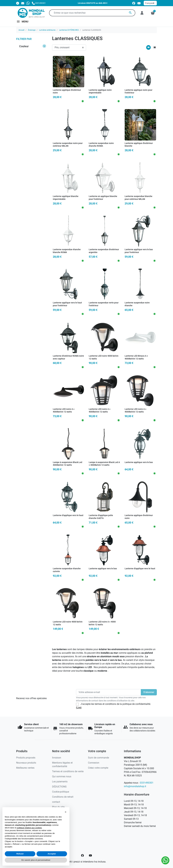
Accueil (21, 30)
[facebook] (134, 3)
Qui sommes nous (62, 776)
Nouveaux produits (26, 763)
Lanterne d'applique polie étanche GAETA (101, 517)
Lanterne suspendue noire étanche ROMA (101, 145)
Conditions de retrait (63, 797)
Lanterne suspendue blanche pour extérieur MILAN (139, 198)
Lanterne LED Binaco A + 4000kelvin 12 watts (136, 357)
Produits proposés (26, 758)
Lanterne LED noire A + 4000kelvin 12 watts (64, 411)
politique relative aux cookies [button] (29, 828)
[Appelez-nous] (39, 3)
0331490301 (147, 783)
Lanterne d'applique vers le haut (68, 515)
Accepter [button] (52, 854)
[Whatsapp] (28, 3)
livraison (57, 758)
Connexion (94, 763)
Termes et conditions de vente (68, 771)
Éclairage (32, 30)
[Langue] (150, 3)
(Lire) (79, 708)
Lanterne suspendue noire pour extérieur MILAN (68, 145)
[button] (153, 13)
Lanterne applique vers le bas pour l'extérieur (139, 251)
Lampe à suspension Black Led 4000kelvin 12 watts (67, 464)
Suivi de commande (98, 758)
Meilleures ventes (25, 768)
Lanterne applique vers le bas (139, 462)
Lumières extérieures (47, 30)
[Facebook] (82, 855)
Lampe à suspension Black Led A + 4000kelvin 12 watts (104, 464)
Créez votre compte (98, 768)
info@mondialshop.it (135, 786)
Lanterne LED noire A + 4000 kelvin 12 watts (102, 623)
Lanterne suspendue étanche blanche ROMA (67, 251)
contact (56, 802)
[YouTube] (90, 855)
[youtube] (139, 3)
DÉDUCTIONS (59, 787)
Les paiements (60, 782)
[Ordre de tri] (69, 48)
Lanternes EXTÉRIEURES (69, 30)
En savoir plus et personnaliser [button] (36, 860)
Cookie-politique (61, 792)
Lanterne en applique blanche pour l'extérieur (103, 198)
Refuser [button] (20, 854)
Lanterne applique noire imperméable (100, 91)
